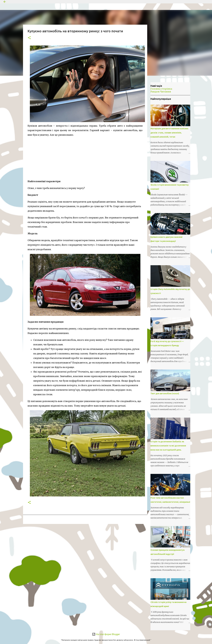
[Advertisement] (85, 157)
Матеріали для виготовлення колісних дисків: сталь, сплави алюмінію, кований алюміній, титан (169, 133)
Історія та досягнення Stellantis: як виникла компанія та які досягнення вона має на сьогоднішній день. (168, 446)
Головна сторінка (161, 89)
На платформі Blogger (106, 634)
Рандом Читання (161, 92)
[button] (29, 38)
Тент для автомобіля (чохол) (165, 394)
